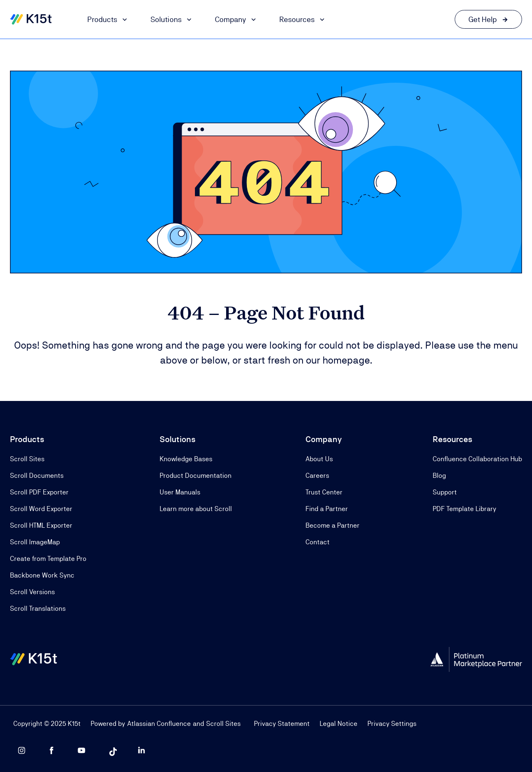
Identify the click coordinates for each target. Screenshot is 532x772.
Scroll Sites (27, 459)
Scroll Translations (38, 609)
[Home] (31, 20)
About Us (319, 459)
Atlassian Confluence (159, 724)
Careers (317, 476)
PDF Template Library (464, 509)
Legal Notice (339, 724)
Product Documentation (196, 476)
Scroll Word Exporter (41, 509)
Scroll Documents (37, 476)
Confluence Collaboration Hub (477, 459)
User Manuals (180, 492)
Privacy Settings (392, 724)
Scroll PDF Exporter (39, 492)
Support (445, 492)
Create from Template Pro (48, 559)
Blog (439, 476)
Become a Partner (332, 525)
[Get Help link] (488, 19)
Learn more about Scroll (196, 509)
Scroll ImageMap (35, 542)
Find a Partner (327, 509)
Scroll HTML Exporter (41, 525)
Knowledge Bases (186, 459)
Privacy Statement (282, 724)
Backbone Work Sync (42, 575)
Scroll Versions (32, 592)
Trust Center (324, 492)
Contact (318, 542)
